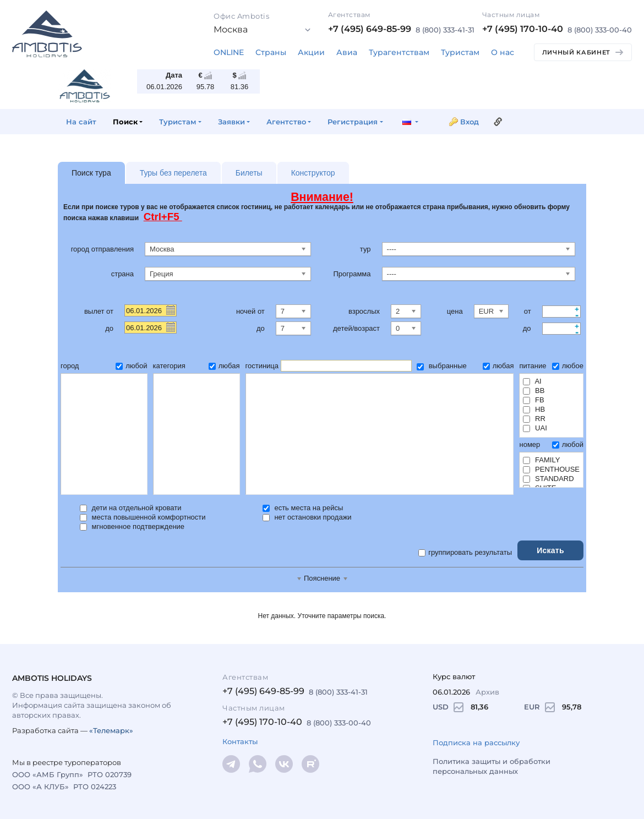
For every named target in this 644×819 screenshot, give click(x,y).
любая (224, 366)
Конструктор (313, 173)
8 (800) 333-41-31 (445, 30)
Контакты (240, 741)
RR (534, 419)
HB (534, 409)
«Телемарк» (111, 730)
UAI (535, 428)
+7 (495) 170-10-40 (523, 29)
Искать (550, 550)
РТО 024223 (95, 787)
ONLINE (229, 52)
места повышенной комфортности (143, 517)
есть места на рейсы (303, 508)
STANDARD (548, 479)
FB (533, 400)
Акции (311, 52)
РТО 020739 (110, 774)
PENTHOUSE (551, 469)
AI (532, 381)
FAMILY (541, 460)
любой (131, 366)
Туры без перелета (173, 173)
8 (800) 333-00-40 (600, 30)
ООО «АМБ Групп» (48, 774)
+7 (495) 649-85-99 (370, 29)
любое (568, 366)
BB (534, 391)
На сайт (81, 122)
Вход (470, 122)
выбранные (442, 366)
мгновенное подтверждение (132, 526)
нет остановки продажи (307, 517)
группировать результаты (465, 552)
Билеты (249, 173)
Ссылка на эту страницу (498, 122)
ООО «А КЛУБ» (40, 787)
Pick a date (170, 310)
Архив (487, 692)
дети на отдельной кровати (130, 508)
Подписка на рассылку (476, 742)
